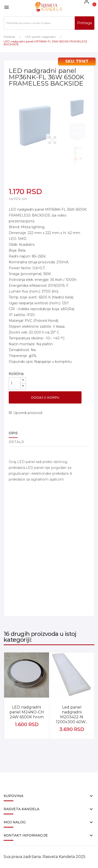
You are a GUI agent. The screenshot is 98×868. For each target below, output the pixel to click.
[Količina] (15, 383)
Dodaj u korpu (45, 397)
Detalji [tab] (16, 442)
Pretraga (85, 23)
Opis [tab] (13, 433)
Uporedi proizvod (28, 413)
